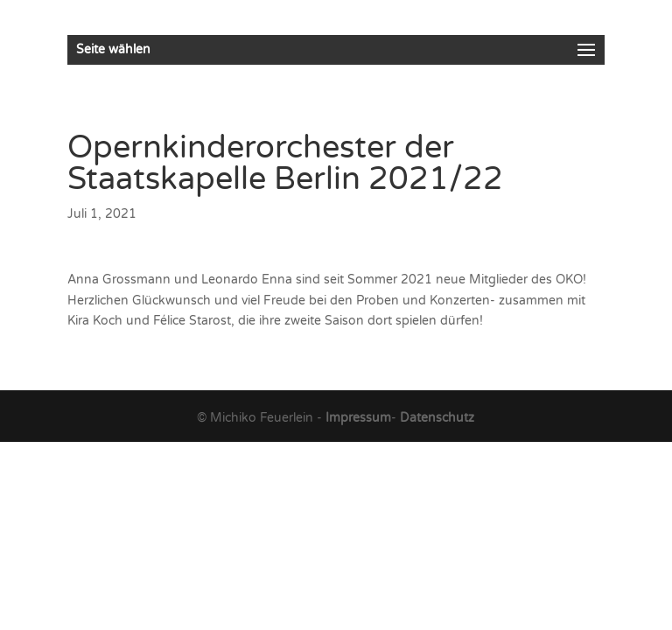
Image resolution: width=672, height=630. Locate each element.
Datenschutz (437, 418)
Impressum (358, 418)
